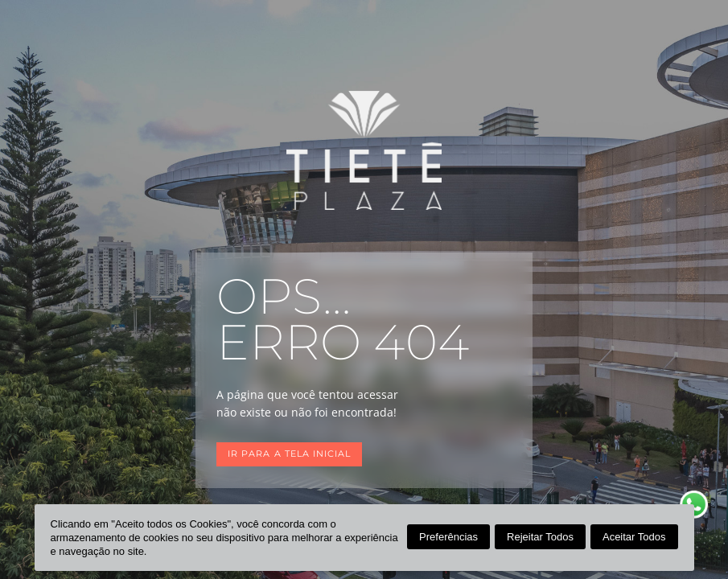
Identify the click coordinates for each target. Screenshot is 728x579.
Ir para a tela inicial (289, 454)
